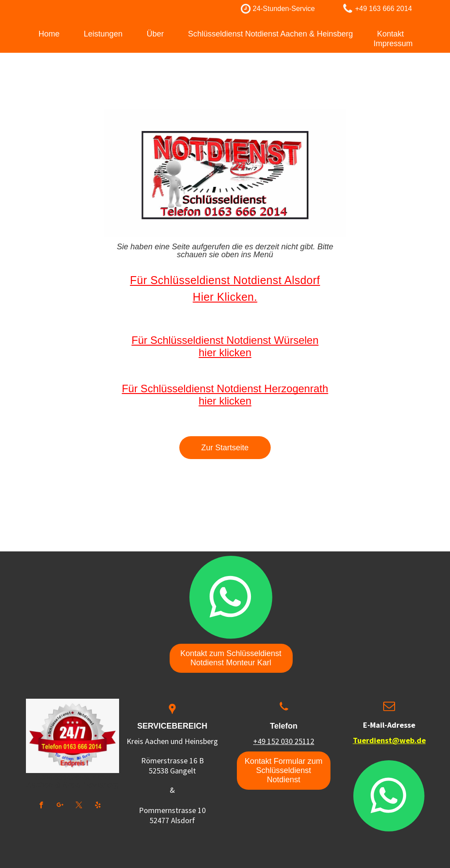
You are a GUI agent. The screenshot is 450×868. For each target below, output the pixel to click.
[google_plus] (60, 806)
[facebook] (41, 806)
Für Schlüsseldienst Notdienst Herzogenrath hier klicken (225, 395)
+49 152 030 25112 (284, 741)
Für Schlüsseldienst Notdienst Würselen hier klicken (225, 346)
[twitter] (79, 806)
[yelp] (98, 806)
